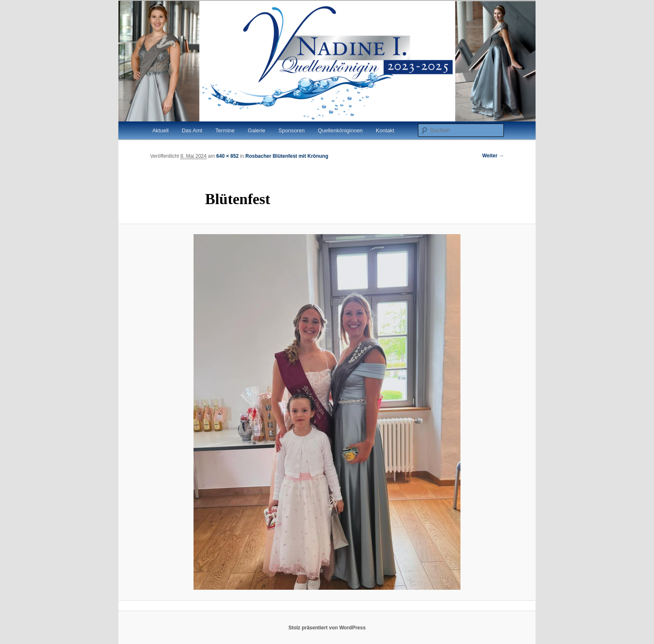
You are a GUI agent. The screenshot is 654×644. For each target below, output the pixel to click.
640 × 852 (228, 156)
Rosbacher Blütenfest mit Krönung (287, 156)
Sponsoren (292, 130)
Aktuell (160, 130)
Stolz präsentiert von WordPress (327, 628)
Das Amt (192, 130)
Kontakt (385, 130)
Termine (225, 130)
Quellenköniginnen (340, 130)
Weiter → (493, 156)
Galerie (257, 130)
